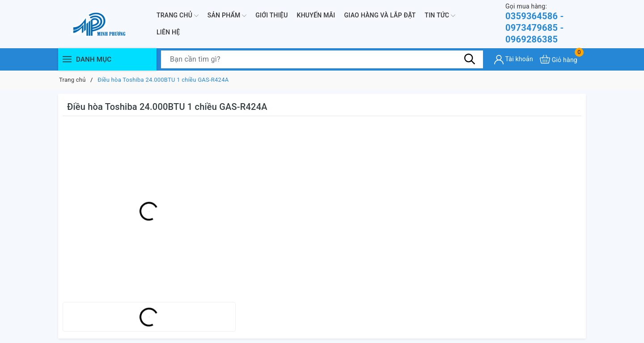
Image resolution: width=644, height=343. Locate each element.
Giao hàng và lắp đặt (380, 15)
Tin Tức (440, 16)
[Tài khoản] (514, 60)
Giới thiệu (271, 15)
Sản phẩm (227, 16)
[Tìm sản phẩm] (322, 59)
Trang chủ (178, 16)
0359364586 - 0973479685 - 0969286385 (546, 23)
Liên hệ (168, 32)
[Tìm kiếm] (470, 59)
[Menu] (67, 59)
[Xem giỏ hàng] (559, 59)
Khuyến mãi (316, 15)
